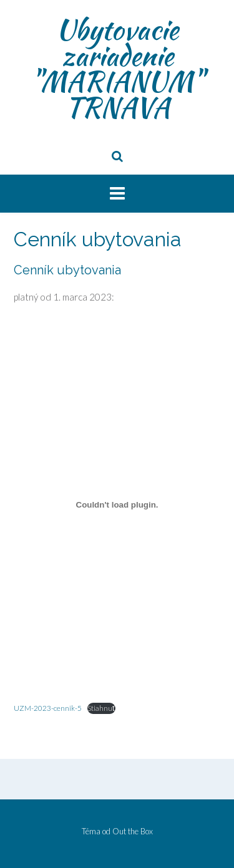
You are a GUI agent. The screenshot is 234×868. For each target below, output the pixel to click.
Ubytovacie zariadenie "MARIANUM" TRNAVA (117, 68)
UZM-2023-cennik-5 (48, 708)
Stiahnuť (101, 708)
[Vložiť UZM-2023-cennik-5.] (117, 505)
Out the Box (133, 831)
